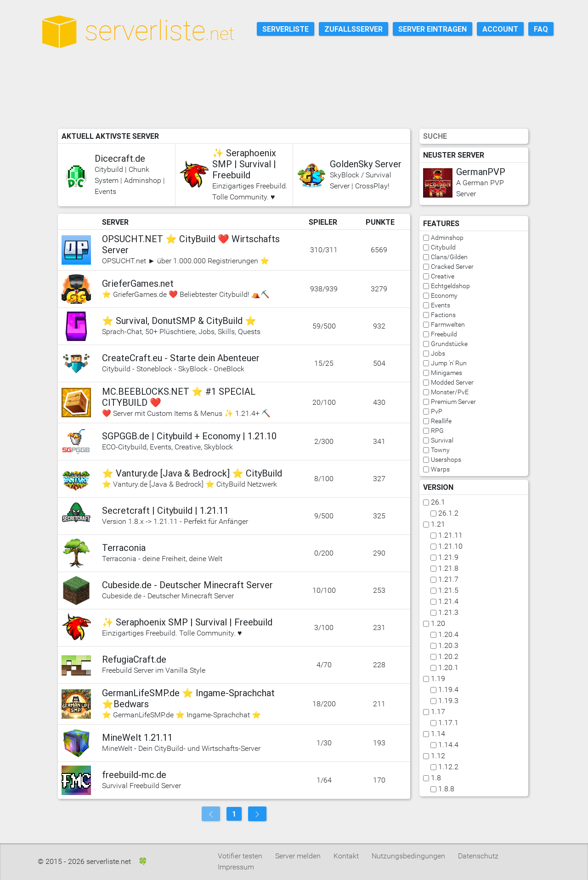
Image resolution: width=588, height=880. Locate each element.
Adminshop (447, 238)
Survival (442, 440)
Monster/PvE (450, 392)
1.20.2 (448, 656)
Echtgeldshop (450, 286)
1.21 (438, 524)
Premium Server (453, 402)
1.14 (438, 734)
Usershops (446, 460)
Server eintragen (433, 29)
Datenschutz (478, 856)
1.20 (438, 623)
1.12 (438, 756)
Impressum (236, 867)
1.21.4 (448, 601)
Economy (444, 295)
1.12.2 (448, 767)
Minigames (447, 373)
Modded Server (452, 382)
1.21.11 (450, 535)
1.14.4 (448, 745)
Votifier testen (240, 856)
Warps (440, 469)
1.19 (438, 678)
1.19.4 (448, 690)
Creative (443, 276)
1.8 (436, 778)
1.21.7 (448, 579)
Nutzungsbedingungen (408, 856)
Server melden (298, 856)
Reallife (441, 421)
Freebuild (444, 334)
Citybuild (443, 247)
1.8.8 (446, 789)
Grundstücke (449, 344)
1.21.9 (448, 557)
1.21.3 (448, 612)
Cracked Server (452, 267)
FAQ (541, 29)
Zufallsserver (353, 29)
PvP (437, 411)
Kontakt (346, 856)
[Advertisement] (300, 101)
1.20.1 (448, 667)
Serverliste (286, 29)
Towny (440, 450)
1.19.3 (448, 701)
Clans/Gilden (449, 257)
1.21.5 (448, 590)
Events (441, 305)
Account (500, 29)
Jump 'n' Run (449, 363)
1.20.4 (448, 634)
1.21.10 (450, 546)
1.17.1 (448, 723)
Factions (443, 315)
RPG (437, 431)
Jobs (438, 353)
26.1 (438, 502)
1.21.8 (448, 568)
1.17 (438, 712)
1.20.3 (448, 645)
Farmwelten (448, 324)
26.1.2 (448, 513)
